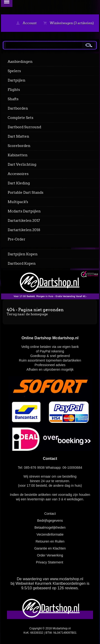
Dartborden (18, 108)
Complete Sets (20, 118)
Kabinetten (18, 155)
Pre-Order (17, 239)
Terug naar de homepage (27, 314)
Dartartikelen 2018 (24, 230)
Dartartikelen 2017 (24, 221)
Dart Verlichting (22, 164)
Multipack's (18, 202)
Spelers (14, 71)
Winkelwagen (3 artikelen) (69, 23)
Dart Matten (18, 136)
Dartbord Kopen (22, 263)
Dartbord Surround (24, 127)
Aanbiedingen (20, 62)
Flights (14, 90)
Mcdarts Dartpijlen (24, 211)
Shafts (13, 99)
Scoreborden (19, 146)
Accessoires (18, 174)
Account (26, 23)
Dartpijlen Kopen (23, 254)
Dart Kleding (19, 183)
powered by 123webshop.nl (50, 638)
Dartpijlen (17, 80)
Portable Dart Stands (25, 193)
